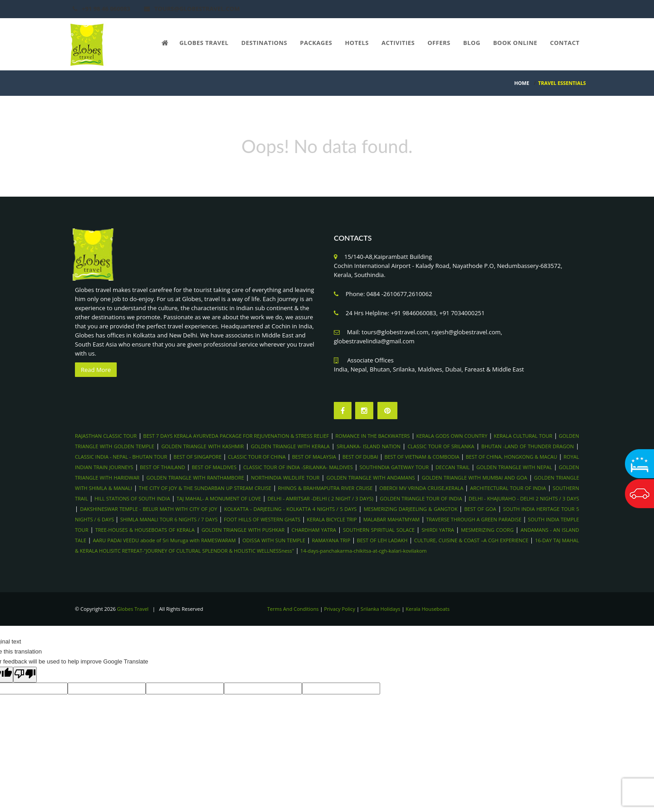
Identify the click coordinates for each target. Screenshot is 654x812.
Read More (96, 370)
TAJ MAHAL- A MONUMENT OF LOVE (219, 498)
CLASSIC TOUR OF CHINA (257, 457)
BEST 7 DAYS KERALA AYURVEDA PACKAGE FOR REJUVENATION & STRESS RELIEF (236, 436)
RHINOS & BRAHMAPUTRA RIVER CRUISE (325, 488)
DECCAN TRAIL (453, 467)
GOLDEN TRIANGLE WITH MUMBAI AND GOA (475, 478)
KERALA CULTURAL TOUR (523, 436)
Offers (439, 43)
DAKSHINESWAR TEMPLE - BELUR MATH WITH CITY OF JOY (149, 509)
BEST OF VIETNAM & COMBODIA (422, 457)
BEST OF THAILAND (162, 467)
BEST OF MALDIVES (214, 467)
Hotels (357, 43)
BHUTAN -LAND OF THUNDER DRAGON (528, 446)
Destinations (264, 43)
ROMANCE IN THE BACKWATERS (372, 436)
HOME (522, 83)
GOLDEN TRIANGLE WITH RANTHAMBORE (195, 478)
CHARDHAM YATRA (314, 530)
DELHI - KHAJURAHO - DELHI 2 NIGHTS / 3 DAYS (524, 498)
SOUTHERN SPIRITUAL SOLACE (379, 530)
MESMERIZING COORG (487, 530)
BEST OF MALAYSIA (314, 457)
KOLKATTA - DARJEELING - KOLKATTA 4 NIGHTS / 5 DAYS (290, 509)
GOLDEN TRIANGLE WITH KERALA (290, 446)
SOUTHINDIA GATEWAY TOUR (394, 467)
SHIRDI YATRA (438, 530)
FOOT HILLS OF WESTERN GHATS (262, 519)
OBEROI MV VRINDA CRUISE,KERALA (421, 488)
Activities (398, 43)
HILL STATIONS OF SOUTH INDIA (132, 498)
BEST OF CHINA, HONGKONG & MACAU (511, 457)
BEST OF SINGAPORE (198, 457)
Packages (316, 43)
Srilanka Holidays (381, 609)
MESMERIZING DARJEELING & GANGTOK (411, 509)
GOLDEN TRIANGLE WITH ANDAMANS (371, 478)
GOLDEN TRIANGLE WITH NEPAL (514, 467)
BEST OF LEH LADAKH (382, 540)
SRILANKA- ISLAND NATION (369, 446)
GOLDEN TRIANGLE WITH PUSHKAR (243, 530)
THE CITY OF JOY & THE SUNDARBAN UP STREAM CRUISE (205, 488)
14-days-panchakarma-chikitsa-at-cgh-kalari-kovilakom (363, 551)
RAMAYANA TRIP (331, 540)
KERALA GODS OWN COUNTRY (452, 436)
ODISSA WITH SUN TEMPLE (274, 540)
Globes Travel (204, 43)
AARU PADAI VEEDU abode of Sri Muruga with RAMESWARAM (164, 540)
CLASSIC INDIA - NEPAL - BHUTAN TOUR (121, 457)
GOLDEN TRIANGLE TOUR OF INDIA (421, 498)
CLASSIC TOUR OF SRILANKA (441, 446)
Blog (472, 43)
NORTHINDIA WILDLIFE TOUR (285, 478)
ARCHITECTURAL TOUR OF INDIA (508, 488)
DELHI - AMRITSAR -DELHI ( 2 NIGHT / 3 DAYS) (320, 498)
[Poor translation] (25, 675)
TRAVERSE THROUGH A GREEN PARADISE (474, 519)
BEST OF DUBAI (360, 457)
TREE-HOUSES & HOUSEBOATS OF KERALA (145, 530)
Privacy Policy (339, 609)
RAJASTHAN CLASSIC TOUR (106, 436)
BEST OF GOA (480, 509)
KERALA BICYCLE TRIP (332, 519)
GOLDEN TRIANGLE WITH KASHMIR (203, 446)
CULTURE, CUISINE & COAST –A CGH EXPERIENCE (471, 540)
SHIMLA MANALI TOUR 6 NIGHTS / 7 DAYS (170, 519)
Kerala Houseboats (428, 609)
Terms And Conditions (293, 609)
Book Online (515, 43)
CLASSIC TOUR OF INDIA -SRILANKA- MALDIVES (298, 467)
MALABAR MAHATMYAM (391, 519)
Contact (565, 43)
